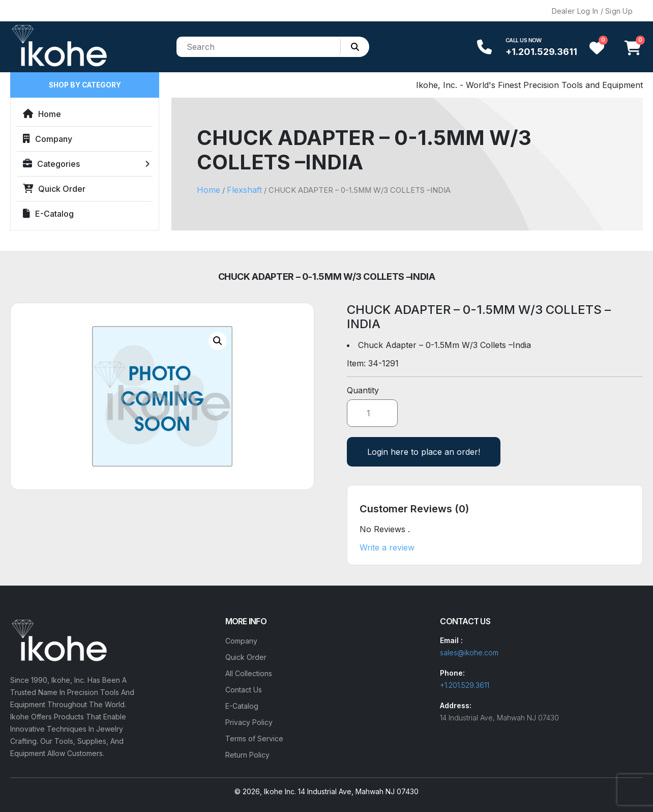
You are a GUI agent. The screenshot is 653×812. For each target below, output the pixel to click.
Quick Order (54, 189)
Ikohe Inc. (280, 791)
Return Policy (247, 755)
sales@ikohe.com (469, 652)
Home (42, 114)
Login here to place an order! (424, 452)
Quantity (363, 390)
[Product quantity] (372, 413)
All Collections (249, 673)
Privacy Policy (249, 722)
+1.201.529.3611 (541, 52)
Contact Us (244, 690)
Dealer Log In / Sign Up (592, 11)
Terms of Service (254, 738)
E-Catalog (48, 214)
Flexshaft (244, 190)
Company (48, 139)
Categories (51, 164)
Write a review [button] (387, 547)
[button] (218, 341)
